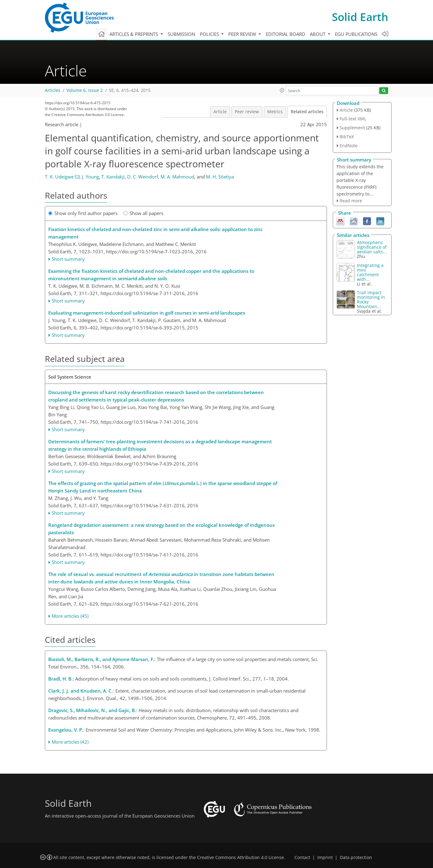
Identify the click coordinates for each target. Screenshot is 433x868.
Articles (53, 90)
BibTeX (347, 137)
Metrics (275, 112)
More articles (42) (70, 742)
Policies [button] (210, 34)
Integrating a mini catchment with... (370, 272)
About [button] (318, 34)
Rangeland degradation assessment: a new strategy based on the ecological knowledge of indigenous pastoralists (161, 529)
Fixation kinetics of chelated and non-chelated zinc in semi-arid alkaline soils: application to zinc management (155, 233)
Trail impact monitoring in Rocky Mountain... (371, 299)
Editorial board (285, 34)
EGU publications (356, 34)
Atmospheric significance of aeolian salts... (372, 247)
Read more (351, 201)
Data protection (356, 857)
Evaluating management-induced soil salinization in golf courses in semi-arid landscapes (147, 313)
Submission (181, 34)
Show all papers (143, 213)
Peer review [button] (243, 34)
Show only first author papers (83, 213)
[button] (282, 90)
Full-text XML (353, 119)
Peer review (247, 112)
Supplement (352, 128)
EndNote (349, 146)
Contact (302, 857)
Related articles (307, 112)
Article (220, 112)
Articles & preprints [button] (134, 34)
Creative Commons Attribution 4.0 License (240, 857)
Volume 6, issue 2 (85, 90)
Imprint (325, 857)
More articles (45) (70, 616)
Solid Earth (360, 17)
